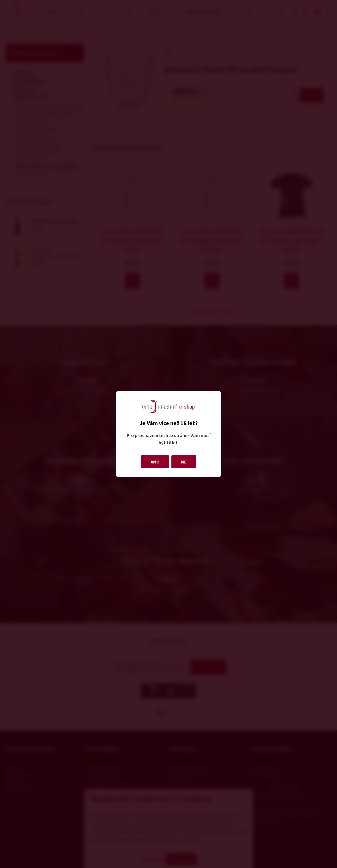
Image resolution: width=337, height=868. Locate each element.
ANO (155, 462)
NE (184, 462)
